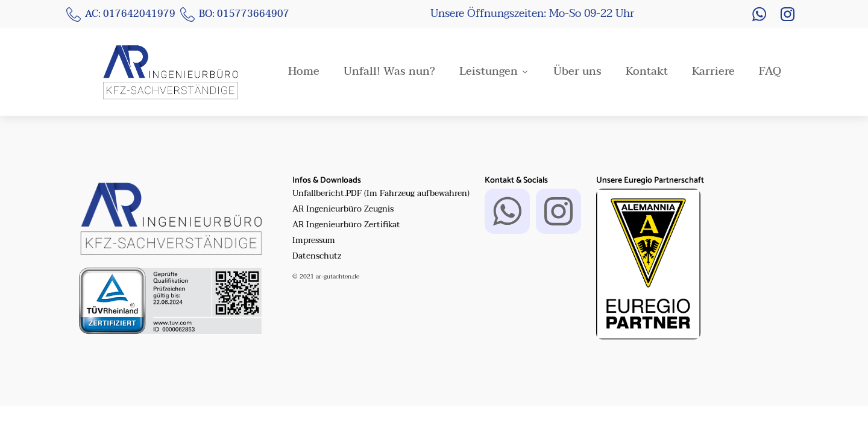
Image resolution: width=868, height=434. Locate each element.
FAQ (770, 72)
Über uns (577, 72)
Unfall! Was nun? (389, 72)
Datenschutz (317, 256)
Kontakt (647, 72)
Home (304, 72)
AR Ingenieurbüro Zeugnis (343, 209)
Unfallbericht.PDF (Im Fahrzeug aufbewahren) (381, 193)
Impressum (314, 241)
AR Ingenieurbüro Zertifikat (346, 225)
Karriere (713, 72)
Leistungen (494, 72)
